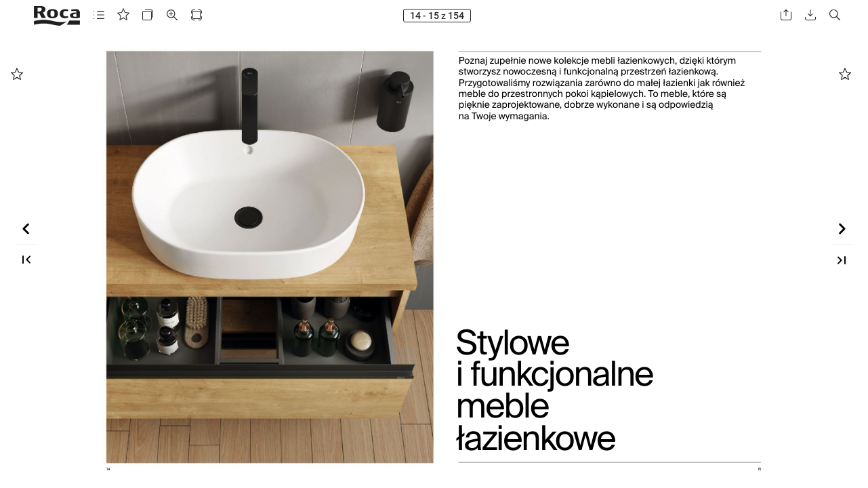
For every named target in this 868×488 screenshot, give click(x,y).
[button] (99, 15)
